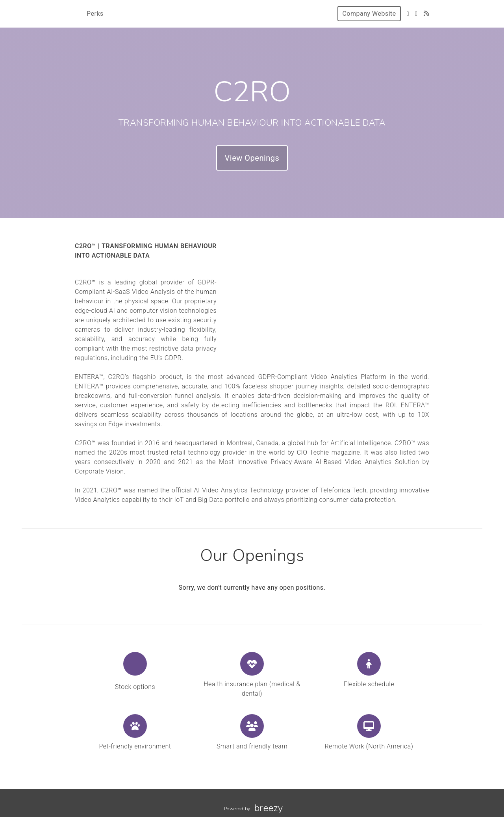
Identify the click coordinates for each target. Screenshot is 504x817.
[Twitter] (408, 14)
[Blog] (427, 14)
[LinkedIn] (416, 14)
